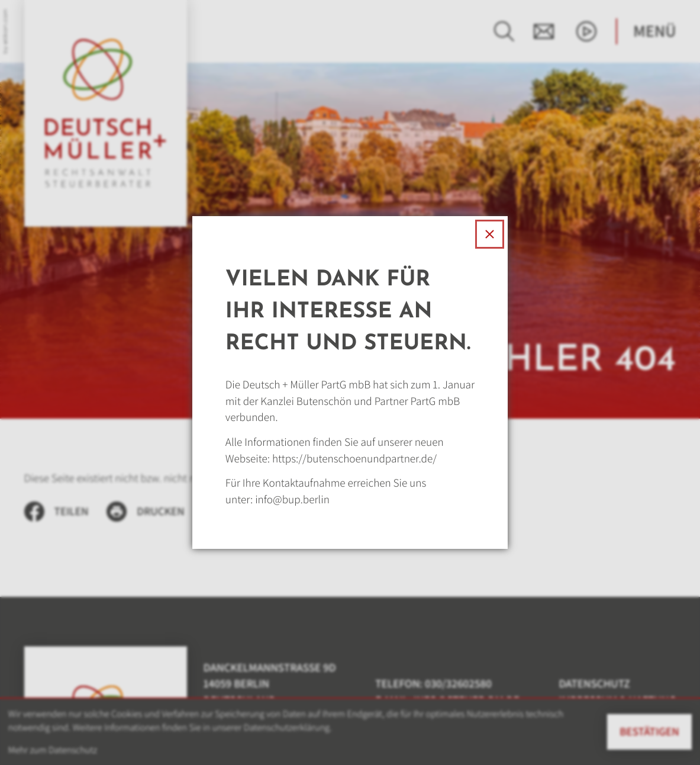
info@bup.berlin (292, 499)
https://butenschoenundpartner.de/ (354, 459)
